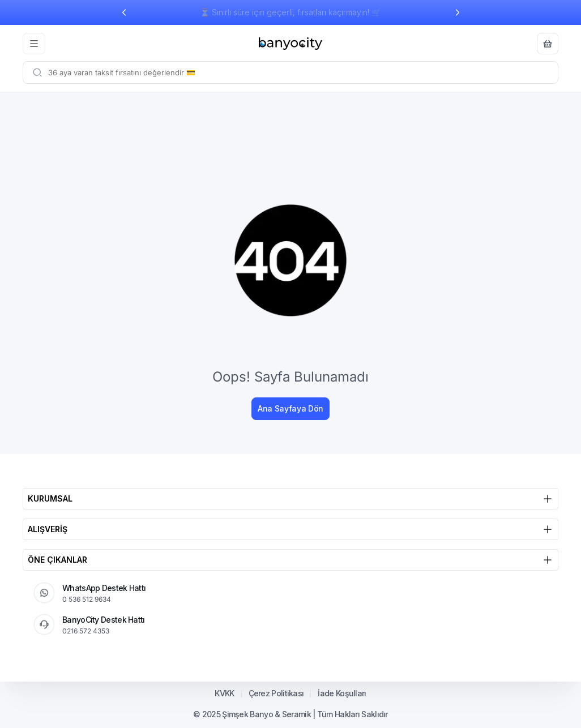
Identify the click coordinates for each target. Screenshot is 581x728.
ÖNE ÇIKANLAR (290, 560)
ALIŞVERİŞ (290, 529)
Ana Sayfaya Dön (290, 408)
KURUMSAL (290, 499)
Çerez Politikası (276, 693)
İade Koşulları (342, 693)
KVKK (224, 693)
